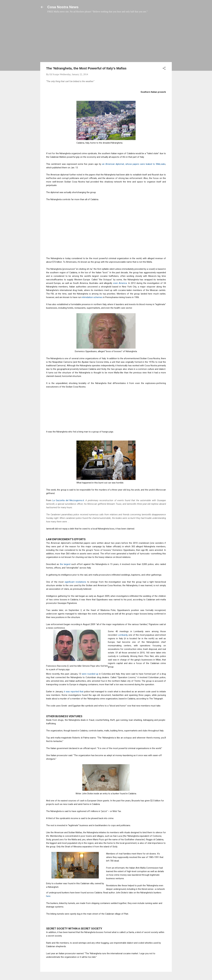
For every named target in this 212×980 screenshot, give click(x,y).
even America (120, 283)
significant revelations (75, 582)
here (48, 896)
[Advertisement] (106, 39)
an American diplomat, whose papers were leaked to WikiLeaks (134, 164)
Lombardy (123, 635)
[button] (164, 69)
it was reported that (73, 692)
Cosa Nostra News (63, 7)
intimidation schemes (92, 297)
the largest (65, 564)
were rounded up (90, 674)
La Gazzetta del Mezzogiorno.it (68, 500)
